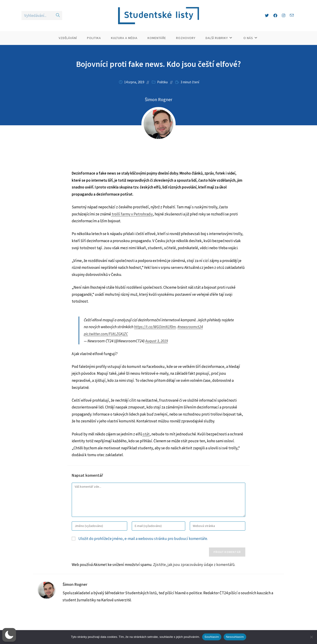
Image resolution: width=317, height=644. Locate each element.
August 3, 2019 (157, 341)
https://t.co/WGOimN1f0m (155, 327)
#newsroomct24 (190, 327)
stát (146, 434)
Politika (162, 82)
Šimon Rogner (75, 584)
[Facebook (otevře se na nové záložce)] (275, 16)
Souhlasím (212, 637)
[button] (9, 635)
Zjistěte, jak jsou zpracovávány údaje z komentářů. (194, 565)
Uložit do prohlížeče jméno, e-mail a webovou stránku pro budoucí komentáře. (143, 539)
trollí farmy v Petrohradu (132, 214)
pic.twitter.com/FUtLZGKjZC (106, 334)
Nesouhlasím (235, 637)
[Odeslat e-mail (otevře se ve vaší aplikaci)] (292, 15)
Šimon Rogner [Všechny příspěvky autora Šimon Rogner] (158, 99)
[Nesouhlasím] (311, 637)
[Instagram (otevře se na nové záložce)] (284, 16)
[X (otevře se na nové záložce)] (267, 16)
